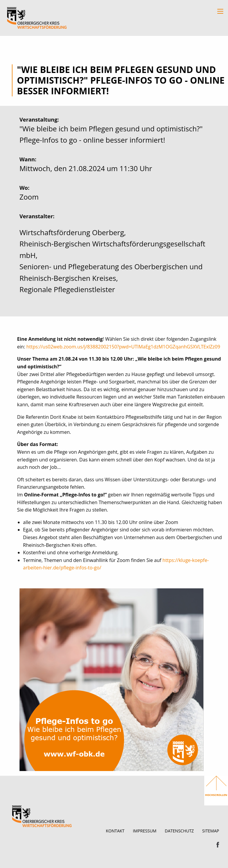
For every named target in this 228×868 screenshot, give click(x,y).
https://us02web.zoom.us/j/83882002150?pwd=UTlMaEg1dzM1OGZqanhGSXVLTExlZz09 (123, 347)
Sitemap (211, 831)
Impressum (145, 831)
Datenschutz (179, 831)
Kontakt (115, 831)
